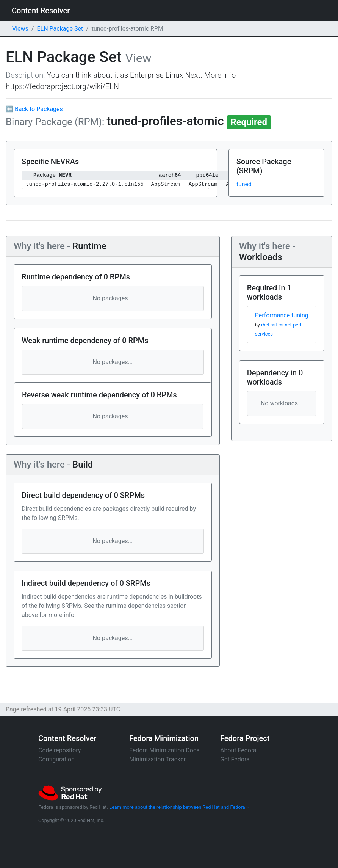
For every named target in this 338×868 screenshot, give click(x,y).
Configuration (56, 759)
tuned (244, 184)
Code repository (59, 750)
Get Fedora (235, 759)
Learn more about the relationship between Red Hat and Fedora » (179, 807)
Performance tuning (282, 315)
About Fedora (238, 750)
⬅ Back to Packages (34, 109)
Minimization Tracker (157, 759)
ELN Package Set (60, 29)
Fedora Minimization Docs (164, 750)
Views (20, 29)
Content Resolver (41, 11)
